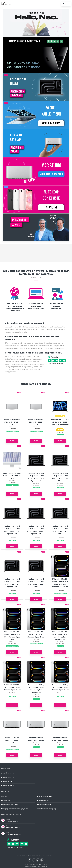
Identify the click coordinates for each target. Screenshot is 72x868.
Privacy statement (43, 800)
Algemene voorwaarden (45, 796)
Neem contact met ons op (10, 805)
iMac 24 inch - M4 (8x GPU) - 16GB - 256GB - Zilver (12, 476)
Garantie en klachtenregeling (47, 809)
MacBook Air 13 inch (8, 781)
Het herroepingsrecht (44, 805)
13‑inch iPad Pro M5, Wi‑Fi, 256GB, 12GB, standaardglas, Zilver (12, 687)
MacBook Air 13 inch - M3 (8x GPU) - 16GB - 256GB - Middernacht (60, 422)
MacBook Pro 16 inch (8, 777)
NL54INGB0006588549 (34, 856)
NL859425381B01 (49, 856)
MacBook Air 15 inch (8, 786)
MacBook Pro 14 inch (8, 773)
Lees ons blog (6, 800)
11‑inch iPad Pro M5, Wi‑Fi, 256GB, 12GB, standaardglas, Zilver (60, 687)
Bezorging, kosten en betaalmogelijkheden (15, 809)
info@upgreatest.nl (13, 828)
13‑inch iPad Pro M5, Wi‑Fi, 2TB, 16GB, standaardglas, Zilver (36, 634)
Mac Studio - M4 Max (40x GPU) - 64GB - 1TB (12, 422)
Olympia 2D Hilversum (14, 834)
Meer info (12, 441)
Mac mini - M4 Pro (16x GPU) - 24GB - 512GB (12, 740)
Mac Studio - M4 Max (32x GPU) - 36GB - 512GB (36, 422)
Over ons (4, 796)
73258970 (21, 856)
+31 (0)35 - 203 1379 (13, 821)
